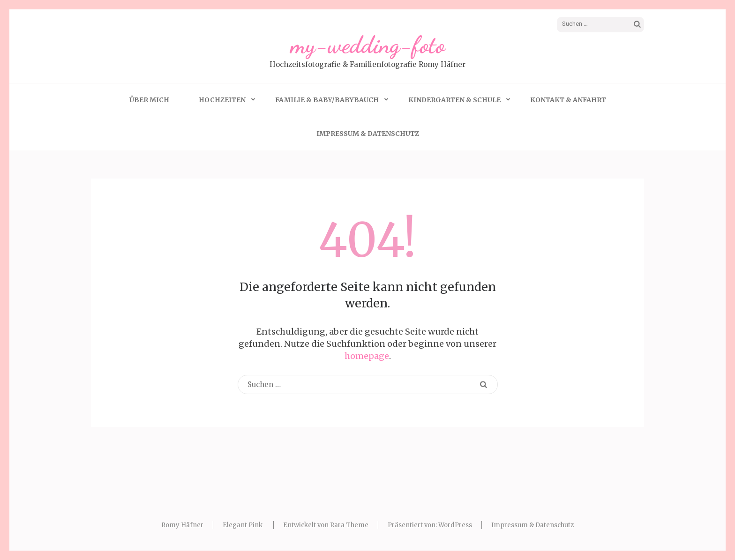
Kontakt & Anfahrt (568, 100)
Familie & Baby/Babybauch (327, 100)
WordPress (455, 525)
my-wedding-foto (368, 45)
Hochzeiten (222, 100)
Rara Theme (349, 525)
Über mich (149, 100)
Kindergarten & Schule (454, 100)
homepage (367, 356)
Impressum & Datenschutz (368, 134)
